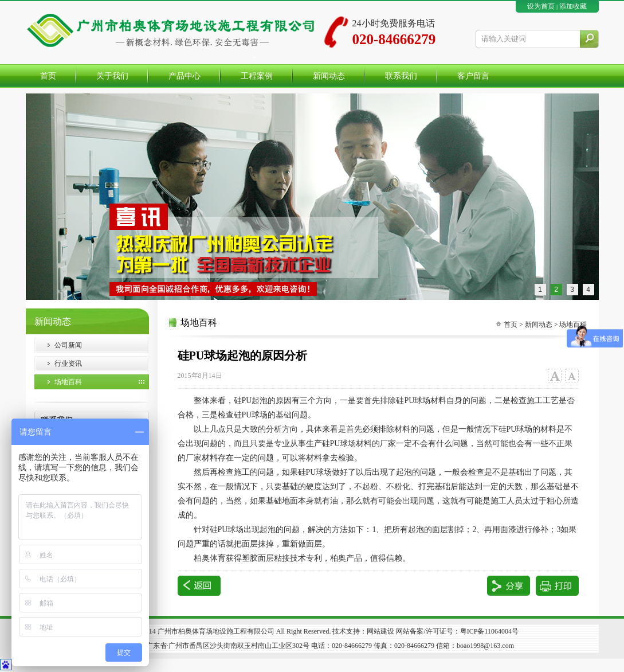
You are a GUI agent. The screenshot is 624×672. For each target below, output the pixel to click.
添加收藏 (573, 6)
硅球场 (227, 530)
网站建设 (380, 631)
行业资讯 (68, 364)
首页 (511, 325)
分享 (509, 586)
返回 (199, 586)
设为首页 (541, 6)
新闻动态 (539, 325)
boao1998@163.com (485, 646)
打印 (557, 586)
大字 (554, 376)
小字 (572, 376)
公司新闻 (68, 345)
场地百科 (68, 382)
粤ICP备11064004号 (489, 631)
